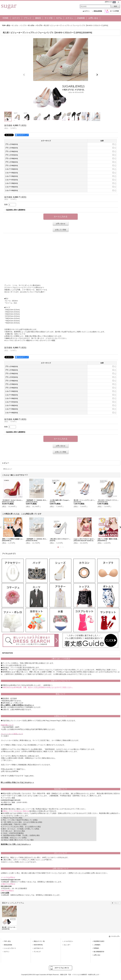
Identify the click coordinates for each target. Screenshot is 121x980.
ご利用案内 (97, 945)
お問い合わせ (61, 224)
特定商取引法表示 (99, 941)
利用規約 (96, 948)
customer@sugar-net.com (11, 800)
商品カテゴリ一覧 (39, 941)
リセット (116, 903)
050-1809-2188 (6, 805)
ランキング (37, 952)
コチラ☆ (15, 771)
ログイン (87, 11)
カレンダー (67, 945)
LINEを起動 (5, 893)
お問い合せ (97, 955)
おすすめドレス (39, 948)
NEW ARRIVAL (38, 945)
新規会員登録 (98, 11)
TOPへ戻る (7, 941)
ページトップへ (115, 936)
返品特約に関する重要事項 (16, 210)
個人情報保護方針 (99, 952)
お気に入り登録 (60, 230)
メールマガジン (68, 941)
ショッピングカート (10, 948)
